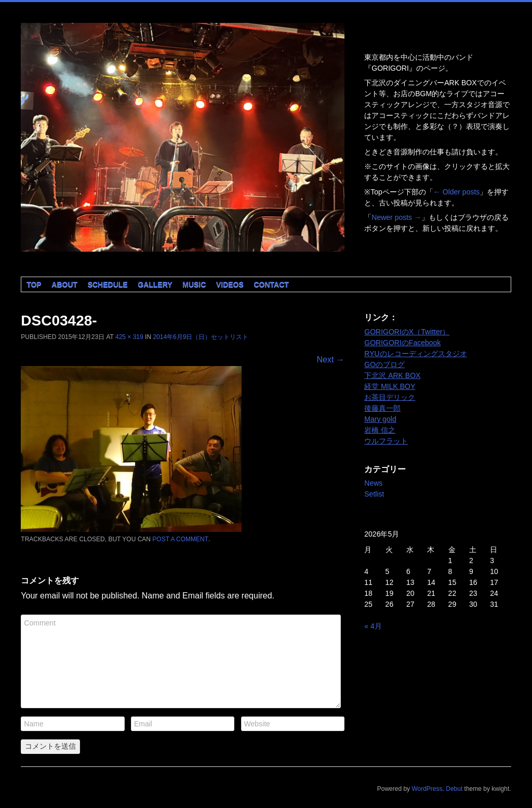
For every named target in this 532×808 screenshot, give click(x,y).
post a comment (180, 539)
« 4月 (373, 626)
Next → (330, 360)
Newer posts (396, 217)
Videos (230, 284)
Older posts (456, 192)
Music (194, 284)
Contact (271, 284)
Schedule (108, 284)
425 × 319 (129, 337)
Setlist (374, 494)
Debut (454, 789)
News (373, 483)
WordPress (427, 789)
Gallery (155, 284)
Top (34, 284)
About (64, 284)
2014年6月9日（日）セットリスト (201, 337)
